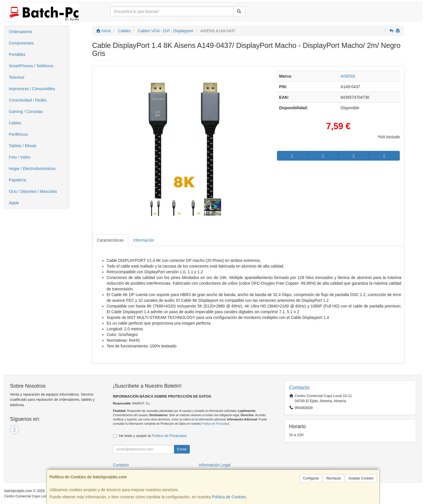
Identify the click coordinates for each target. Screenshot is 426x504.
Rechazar (334, 478)
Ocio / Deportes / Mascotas (33, 191)
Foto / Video (20, 157)
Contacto (121, 465)
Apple (14, 203)
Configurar (311, 478)
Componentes (21, 43)
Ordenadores (21, 32)
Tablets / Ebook (23, 146)
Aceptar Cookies (361, 478)
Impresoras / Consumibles (32, 89)
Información (144, 240)
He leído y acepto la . (153, 436)
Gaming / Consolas (26, 112)
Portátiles (17, 54)
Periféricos (18, 134)
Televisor (17, 77)
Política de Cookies (229, 497)
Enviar (182, 449)
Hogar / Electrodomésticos (32, 169)
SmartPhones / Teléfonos (31, 66)
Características (110, 240)
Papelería (17, 180)
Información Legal (214, 465)
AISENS (348, 76)
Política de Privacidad (215, 424)
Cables (15, 123)
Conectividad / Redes (28, 100)
